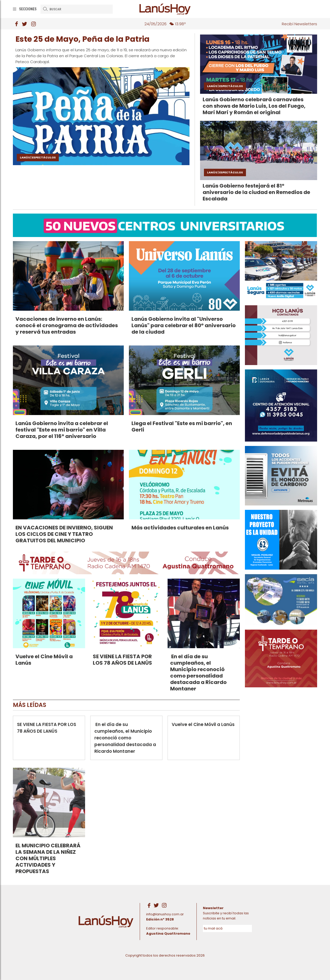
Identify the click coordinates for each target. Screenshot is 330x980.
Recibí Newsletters (299, 24)
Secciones (28, 9)
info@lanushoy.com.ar (165, 914)
